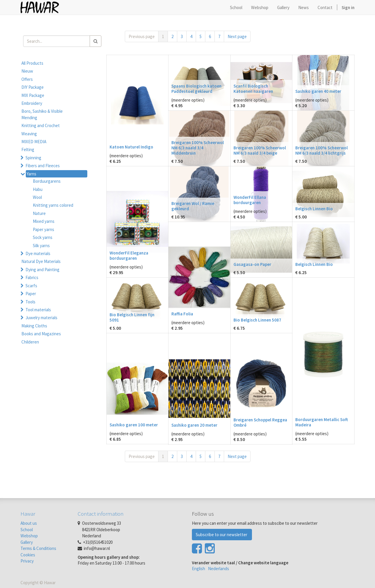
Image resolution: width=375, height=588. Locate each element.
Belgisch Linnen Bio (314, 209)
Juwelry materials (41, 318)
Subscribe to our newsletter (222, 535)
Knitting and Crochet (41, 125)
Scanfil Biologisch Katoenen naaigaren (253, 89)
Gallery (27, 542)
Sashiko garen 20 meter (194, 425)
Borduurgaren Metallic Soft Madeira (322, 422)
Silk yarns (41, 246)
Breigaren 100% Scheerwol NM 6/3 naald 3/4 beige (260, 150)
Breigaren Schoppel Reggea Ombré (260, 422)
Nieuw (27, 71)
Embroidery (32, 103)
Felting (28, 149)
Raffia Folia (182, 314)
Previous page (142, 36)
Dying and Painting (42, 270)
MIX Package (33, 95)
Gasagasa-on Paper (252, 264)
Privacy (27, 561)
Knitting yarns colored (53, 205)
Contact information (101, 514)
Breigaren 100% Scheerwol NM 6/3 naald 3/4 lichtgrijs (322, 150)
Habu (38, 189)
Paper (31, 294)
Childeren (30, 342)
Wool (37, 197)
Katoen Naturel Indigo (131, 147)
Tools (30, 302)
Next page (237, 36)
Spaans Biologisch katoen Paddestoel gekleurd (196, 89)
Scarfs (31, 286)
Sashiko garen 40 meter (318, 91)
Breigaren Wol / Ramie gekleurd (193, 206)
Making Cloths (34, 326)
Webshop (29, 536)
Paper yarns (44, 229)
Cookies (28, 555)
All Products (32, 63)
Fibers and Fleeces (43, 166)
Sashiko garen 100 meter (134, 425)
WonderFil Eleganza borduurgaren (129, 255)
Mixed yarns (44, 221)
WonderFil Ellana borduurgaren (250, 200)
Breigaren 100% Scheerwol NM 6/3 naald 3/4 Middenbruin (198, 148)
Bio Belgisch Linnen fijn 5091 (132, 317)
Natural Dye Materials (41, 261)
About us (29, 523)
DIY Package (33, 87)
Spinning (33, 158)
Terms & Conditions (38, 548)
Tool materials (38, 310)
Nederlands (219, 569)
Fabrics (32, 277)
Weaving (29, 134)
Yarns (31, 174)
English (198, 569)
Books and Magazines (41, 334)
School (27, 530)
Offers (27, 79)
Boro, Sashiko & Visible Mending (42, 114)
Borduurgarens (47, 181)
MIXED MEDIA (34, 142)
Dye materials (38, 253)
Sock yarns (43, 237)
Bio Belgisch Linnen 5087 (257, 320)
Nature (39, 213)
